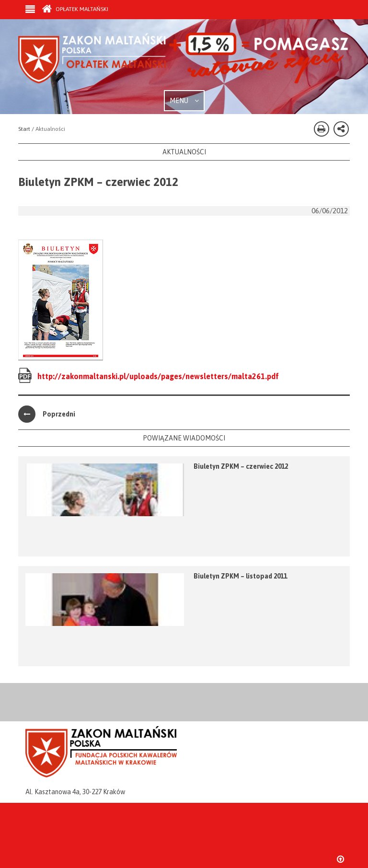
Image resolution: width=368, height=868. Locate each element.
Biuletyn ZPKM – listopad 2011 (240, 576)
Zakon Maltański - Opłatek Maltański (184, 61)
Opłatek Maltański (75, 9)
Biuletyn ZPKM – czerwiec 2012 (241, 466)
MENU (184, 101)
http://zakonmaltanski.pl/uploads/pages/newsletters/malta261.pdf (158, 376)
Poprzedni (47, 414)
